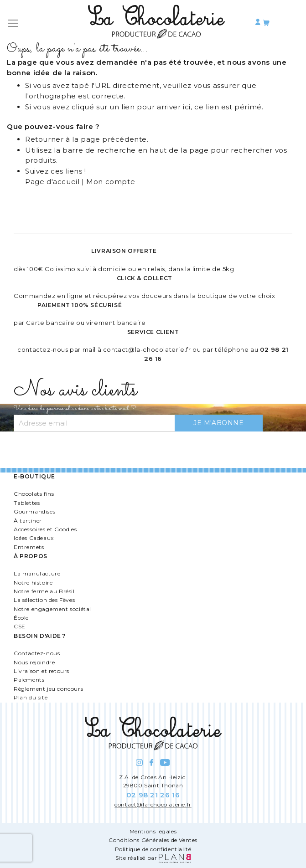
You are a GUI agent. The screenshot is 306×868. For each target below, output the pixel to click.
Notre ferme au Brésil (44, 591)
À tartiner (28, 521)
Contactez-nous (37, 653)
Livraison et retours (41, 671)
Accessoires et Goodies (45, 529)
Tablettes (27, 503)
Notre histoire (33, 583)
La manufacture (37, 573)
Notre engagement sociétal (52, 609)
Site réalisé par (153, 858)
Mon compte (111, 182)
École (21, 618)
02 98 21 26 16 (153, 795)
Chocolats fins (34, 494)
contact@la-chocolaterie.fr (147, 349)
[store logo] (156, 23)
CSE (20, 626)
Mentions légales (153, 831)
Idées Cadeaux (34, 538)
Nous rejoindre (34, 662)
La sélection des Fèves (44, 600)
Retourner (44, 139)
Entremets (29, 547)
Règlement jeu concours (48, 689)
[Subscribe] (219, 423)
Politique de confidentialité (153, 849)
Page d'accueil (52, 182)
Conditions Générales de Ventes (153, 840)
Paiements (29, 680)
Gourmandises (34, 511)
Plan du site (31, 697)
